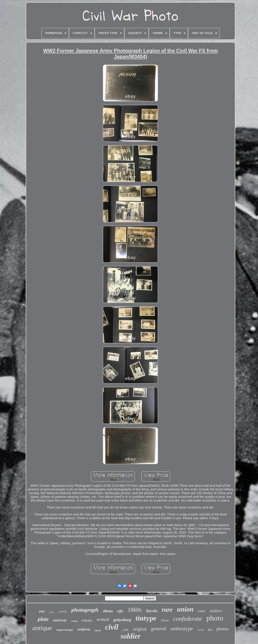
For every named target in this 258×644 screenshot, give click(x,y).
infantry (87, 620)
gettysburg (122, 620)
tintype (146, 618)
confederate (188, 619)
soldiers (216, 611)
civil (112, 627)
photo (215, 618)
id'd (210, 630)
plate (43, 619)
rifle (120, 611)
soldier (131, 636)
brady (52, 612)
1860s (135, 610)
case (202, 611)
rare (167, 610)
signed (98, 630)
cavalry (63, 611)
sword (201, 630)
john (42, 611)
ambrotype (182, 629)
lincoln (152, 611)
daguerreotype (65, 630)
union (185, 609)
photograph (85, 610)
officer (165, 620)
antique (42, 628)
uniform (84, 629)
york (126, 630)
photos (222, 629)
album (108, 611)
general (159, 629)
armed (103, 619)
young (74, 621)
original (140, 629)
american (60, 620)
